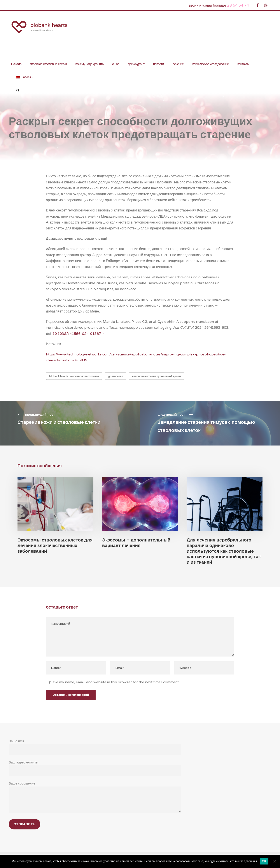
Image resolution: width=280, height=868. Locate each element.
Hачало (16, 64)
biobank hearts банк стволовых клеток (74, 376)
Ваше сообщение (95, 796)
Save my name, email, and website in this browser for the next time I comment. (111, 680)
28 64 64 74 (239, 5)
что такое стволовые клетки (48, 64)
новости (158, 64)
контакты (243, 64)
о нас (116, 64)
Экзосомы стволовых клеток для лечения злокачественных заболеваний (55, 545)
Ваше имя (95, 745)
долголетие (116, 376)
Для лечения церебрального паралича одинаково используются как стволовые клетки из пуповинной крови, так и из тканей (224, 551)
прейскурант (136, 64)
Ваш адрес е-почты (95, 766)
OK (264, 861)
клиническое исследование (210, 64)
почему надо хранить (89, 64)
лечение (178, 64)
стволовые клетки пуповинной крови (157, 376)
